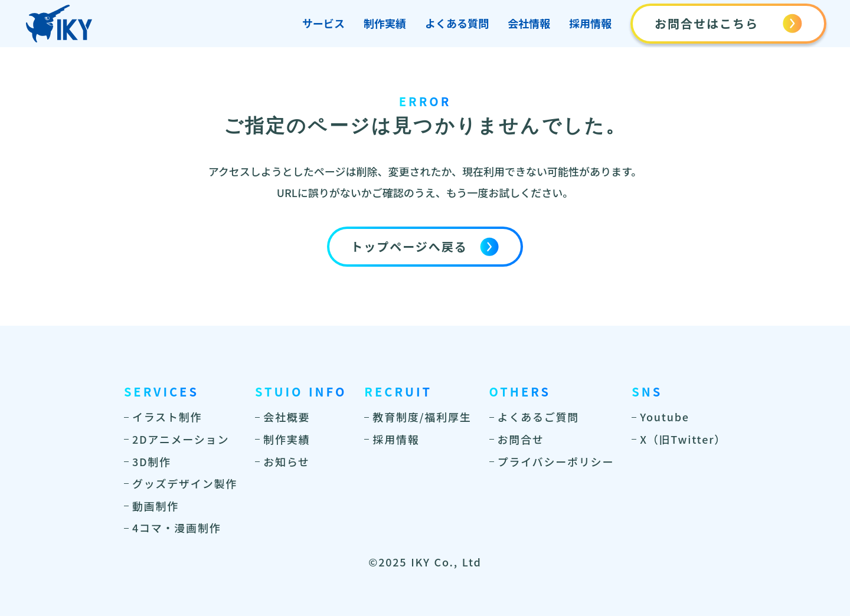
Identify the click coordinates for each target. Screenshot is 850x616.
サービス (323, 23)
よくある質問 (457, 23)
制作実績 (385, 23)
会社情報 (529, 23)
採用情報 (590, 23)
